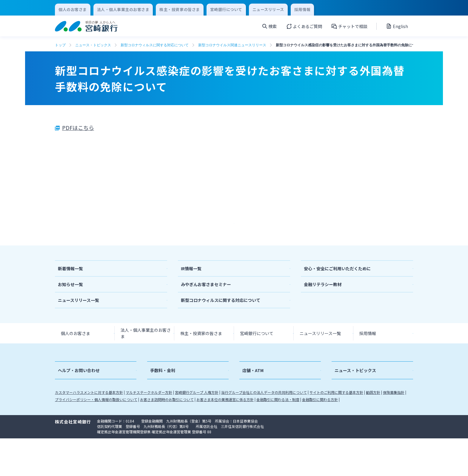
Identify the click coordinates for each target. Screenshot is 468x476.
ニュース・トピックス (93, 45)
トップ (60, 45)
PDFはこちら (78, 128)
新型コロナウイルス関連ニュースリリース (232, 45)
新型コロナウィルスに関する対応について (155, 45)
